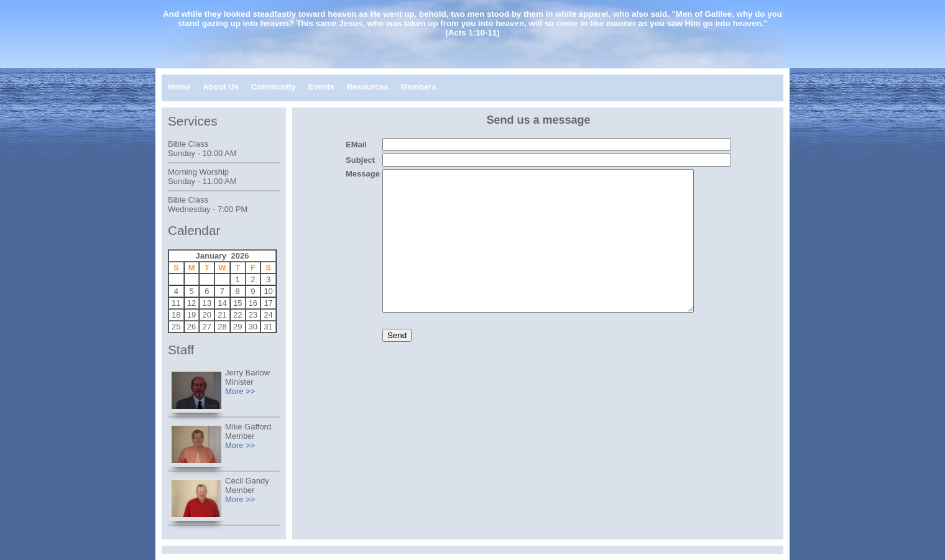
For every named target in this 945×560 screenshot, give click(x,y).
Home (179, 87)
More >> (240, 391)
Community (274, 87)
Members (419, 87)
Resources (367, 87)
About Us (221, 87)
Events (321, 87)
